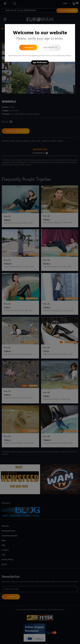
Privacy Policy (65, 56)
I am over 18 (28, 48)
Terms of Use (50, 56)
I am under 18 (50, 48)
